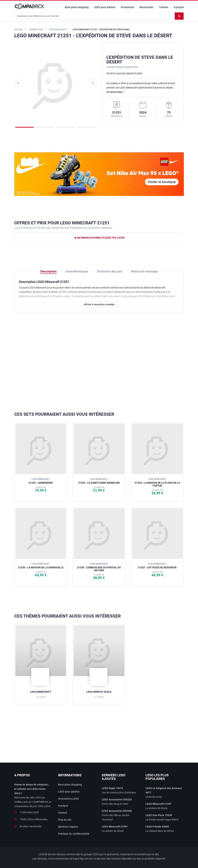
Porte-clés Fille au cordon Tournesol (117, 815)
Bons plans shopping (77, 7)
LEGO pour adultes (105, 7)
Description (49, 271)
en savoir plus (115, 92)
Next (93, 83)
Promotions (127, 7)
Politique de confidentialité (74, 834)
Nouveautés (147, 7)
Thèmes (164, 7)
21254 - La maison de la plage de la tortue (157, 482)
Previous (18, 83)
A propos (179, 7)
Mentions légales (68, 827)
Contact (63, 813)
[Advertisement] (99, 362)
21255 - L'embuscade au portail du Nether (99, 567)
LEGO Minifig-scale (99, 692)
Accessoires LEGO (69, 799)
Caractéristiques (77, 271)
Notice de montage (144, 271)
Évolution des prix (110, 271)
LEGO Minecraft (41, 692)
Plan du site (65, 820)
